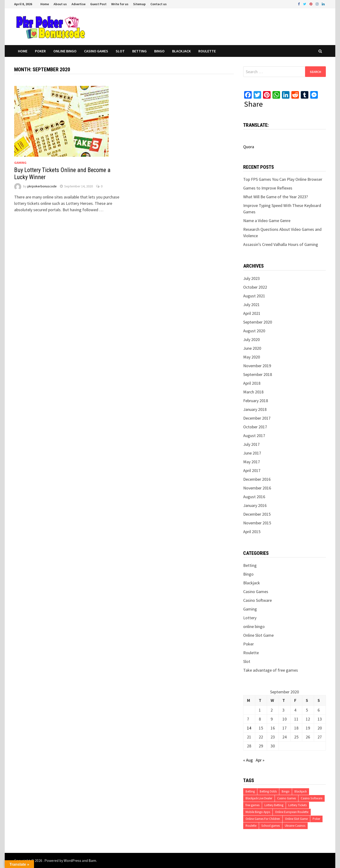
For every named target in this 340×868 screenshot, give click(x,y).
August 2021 (254, 296)
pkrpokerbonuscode (42, 186)
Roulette (207, 51)
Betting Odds (268, 791)
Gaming (20, 163)
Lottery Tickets (297, 805)
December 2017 (257, 418)
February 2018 (256, 401)
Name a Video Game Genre (267, 221)
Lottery (250, 618)
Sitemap (139, 4)
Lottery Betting (274, 805)
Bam (92, 860)
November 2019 (257, 366)
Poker (40, 51)
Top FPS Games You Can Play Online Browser (283, 179)
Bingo (159, 51)
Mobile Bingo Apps (258, 812)
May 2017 (252, 462)
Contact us (159, 4)
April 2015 (252, 532)
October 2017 (255, 427)
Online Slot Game (258, 635)
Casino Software (257, 600)
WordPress (72, 860)
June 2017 (252, 453)
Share (253, 104)
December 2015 (257, 514)
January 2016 (255, 505)
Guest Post (98, 4)
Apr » (260, 760)
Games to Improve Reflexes (268, 188)
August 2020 (254, 331)
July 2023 (251, 278)
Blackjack (181, 51)
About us (60, 4)
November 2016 (257, 488)
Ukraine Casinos (295, 826)
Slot (120, 51)
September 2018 (258, 374)
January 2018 (255, 409)
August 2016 (254, 497)
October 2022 (255, 287)
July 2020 (251, 339)
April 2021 (252, 313)
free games (253, 805)
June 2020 (252, 348)
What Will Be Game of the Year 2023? (276, 197)
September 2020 (258, 322)
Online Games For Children (263, 819)
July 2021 (251, 305)
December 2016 (257, 479)
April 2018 (252, 383)
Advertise (79, 4)
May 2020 (252, 357)
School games (271, 826)
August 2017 (254, 436)
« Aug (248, 760)
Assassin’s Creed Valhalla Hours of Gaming (281, 244)
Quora (249, 147)
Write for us (120, 4)
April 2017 (252, 470)
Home (45, 4)
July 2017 (251, 444)
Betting (139, 51)
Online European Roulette (292, 812)
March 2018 (253, 392)
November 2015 (257, 523)
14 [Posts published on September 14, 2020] (249, 728)
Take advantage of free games (271, 670)
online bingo (65, 51)
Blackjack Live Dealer (259, 798)
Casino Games (96, 51)
